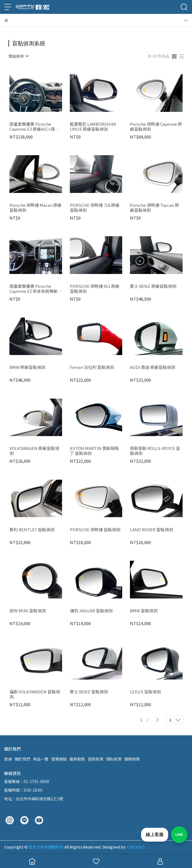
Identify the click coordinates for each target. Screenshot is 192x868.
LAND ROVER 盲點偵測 (151, 530)
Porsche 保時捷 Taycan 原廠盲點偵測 (154, 208)
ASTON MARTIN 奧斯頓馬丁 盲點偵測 (94, 451)
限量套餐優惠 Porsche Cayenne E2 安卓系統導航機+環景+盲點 (36, 289)
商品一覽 (41, 759)
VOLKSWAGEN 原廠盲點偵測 (34, 451)
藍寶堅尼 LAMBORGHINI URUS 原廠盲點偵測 (93, 127)
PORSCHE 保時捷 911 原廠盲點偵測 (95, 289)
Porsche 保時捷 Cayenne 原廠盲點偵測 (156, 127)
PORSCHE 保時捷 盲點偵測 (95, 530)
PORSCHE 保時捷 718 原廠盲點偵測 (95, 208)
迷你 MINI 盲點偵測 (28, 611)
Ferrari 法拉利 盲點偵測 (92, 367)
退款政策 (96, 759)
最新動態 (77, 759)
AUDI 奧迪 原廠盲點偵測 (153, 367)
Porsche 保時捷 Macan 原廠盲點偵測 (35, 208)
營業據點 (59, 759)
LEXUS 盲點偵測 (145, 692)
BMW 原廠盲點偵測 (27, 367)
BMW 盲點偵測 (144, 611)
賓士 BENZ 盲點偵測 (89, 692)
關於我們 (22, 759)
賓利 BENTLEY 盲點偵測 (32, 530)
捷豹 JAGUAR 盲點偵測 (91, 611)
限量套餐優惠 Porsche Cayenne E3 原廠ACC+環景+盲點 (34, 127)
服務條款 (132, 759)
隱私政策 (114, 759)
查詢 (8, 759)
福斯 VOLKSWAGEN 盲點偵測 (35, 694)
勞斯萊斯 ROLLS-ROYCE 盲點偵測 (155, 451)
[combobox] (18, 56)
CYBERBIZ (135, 847)
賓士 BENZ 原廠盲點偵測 (153, 286)
